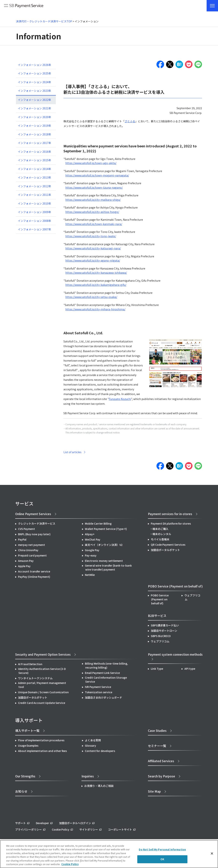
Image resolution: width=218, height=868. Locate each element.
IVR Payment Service (98, 687)
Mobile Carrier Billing (98, 523)
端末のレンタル (162, 534)
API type (190, 669)
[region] (109, 854)
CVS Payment (26, 529)
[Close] (212, 854)
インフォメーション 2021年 (34, 108)
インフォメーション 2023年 (34, 91)
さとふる (130, 121)
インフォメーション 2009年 (34, 212)
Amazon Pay (26, 561)
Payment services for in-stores (170, 514)
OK (162, 859)
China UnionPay (28, 550)
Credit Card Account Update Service (42, 703)
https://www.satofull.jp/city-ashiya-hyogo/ (92, 212)
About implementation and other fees (42, 751)
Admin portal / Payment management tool (42, 685)
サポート (21, 823)
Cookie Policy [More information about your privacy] (70, 864)
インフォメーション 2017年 (34, 143)
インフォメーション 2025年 (34, 73)
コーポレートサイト (120, 829)
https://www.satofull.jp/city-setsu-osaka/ (91, 297)
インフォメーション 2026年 (34, 65)
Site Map (154, 791)
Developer (42, 823)
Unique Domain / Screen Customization (43, 692)
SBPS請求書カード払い (165, 625)
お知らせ (21, 791)
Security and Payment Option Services (43, 654)
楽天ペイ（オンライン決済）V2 (104, 545)
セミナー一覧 (157, 746)
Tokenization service (99, 692)
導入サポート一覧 (27, 730)
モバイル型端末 (160, 539)
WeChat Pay (93, 539)
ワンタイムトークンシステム (35, 678)
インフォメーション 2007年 (34, 229)
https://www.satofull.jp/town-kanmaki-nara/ (94, 224)
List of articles (72, 452)
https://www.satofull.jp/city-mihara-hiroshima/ (95, 309)
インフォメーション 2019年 (34, 126)
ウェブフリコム (192, 597)
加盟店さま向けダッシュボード (103, 697)
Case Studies (157, 730)
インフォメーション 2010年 (34, 203)
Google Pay (92, 550)
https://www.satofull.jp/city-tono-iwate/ (91, 236)
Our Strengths (25, 776)
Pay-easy (91, 555)
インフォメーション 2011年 (34, 195)
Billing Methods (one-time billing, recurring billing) (106, 665)
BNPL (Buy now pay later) (34, 534)
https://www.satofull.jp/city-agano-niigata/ (93, 260)
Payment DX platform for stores (171, 523)
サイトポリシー (89, 829)
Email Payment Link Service (102, 673)
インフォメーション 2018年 (34, 134)
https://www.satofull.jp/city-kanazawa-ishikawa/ (96, 273)
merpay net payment (32, 545)
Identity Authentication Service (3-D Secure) (42, 671)
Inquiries (88, 776)
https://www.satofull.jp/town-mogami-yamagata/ (97, 175)
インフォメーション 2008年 (34, 221)
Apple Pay (24, 566)
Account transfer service (34, 571)
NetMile (90, 575)
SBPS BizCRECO (161, 636)
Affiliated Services (161, 761)
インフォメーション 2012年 (34, 186)
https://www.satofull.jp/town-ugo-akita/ (91, 163)
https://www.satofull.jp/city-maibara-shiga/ (93, 200)
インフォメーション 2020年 (34, 117)
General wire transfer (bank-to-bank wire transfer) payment (108, 567)
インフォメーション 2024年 (34, 82)
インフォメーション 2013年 (34, 177)
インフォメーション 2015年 (34, 160)
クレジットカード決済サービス (37, 523)
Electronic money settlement (104, 561)
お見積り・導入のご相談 (99, 786)
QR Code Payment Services (168, 545)
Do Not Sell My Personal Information (162, 849)
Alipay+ (90, 534)
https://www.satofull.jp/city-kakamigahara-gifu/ (96, 285)
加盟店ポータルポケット (33, 697)
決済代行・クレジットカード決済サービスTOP (44, 21)
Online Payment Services (33, 514)
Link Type (157, 669)
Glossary (90, 745)
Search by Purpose (162, 776)
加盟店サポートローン (164, 631)
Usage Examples (28, 745)
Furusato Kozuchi (120, 399)
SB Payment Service (24, 6)
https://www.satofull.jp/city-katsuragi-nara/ (93, 248)
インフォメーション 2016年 (34, 152)
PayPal (22, 539)
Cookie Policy (61, 829)
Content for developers (100, 751)
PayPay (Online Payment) (34, 577)
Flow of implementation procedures (41, 740)
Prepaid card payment (32, 555)
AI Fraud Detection (30, 664)
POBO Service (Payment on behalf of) (160, 599)
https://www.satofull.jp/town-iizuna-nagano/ (94, 187)
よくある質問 (93, 740)
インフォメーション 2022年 (34, 100)
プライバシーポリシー (28, 829)
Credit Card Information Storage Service (106, 679)
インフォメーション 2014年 (34, 169)
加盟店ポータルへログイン (75, 823)
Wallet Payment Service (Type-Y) (106, 529)
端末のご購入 (160, 529)
